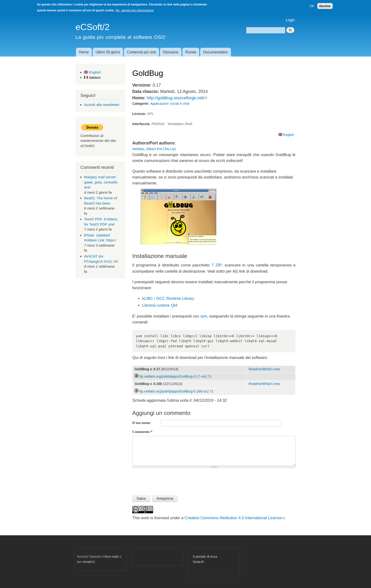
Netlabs (138, 149)
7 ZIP (217, 265)
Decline (325, 6)
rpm (204, 316)
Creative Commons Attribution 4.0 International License (234, 518)
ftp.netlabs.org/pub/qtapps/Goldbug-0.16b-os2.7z (176, 391)
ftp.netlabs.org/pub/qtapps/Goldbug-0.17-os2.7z (175, 376)
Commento (142, 432)
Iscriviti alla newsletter (102, 105)
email (88, 562)
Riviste (191, 52)
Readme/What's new (264, 369)
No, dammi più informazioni (135, 10)
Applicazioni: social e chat (170, 104)
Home (84, 52)
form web (112, 557)
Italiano (92, 77)
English (92, 72)
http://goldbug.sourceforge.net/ (177, 98)
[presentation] (168, 480)
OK (312, 6)
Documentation (216, 52)
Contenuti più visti (141, 52)
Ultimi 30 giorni (108, 52)
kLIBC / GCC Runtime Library (168, 298)
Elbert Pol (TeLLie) (161, 149)
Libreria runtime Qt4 (160, 305)
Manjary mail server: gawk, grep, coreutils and (101, 182)
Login (290, 20)
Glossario (171, 52)
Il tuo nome (141, 423)
